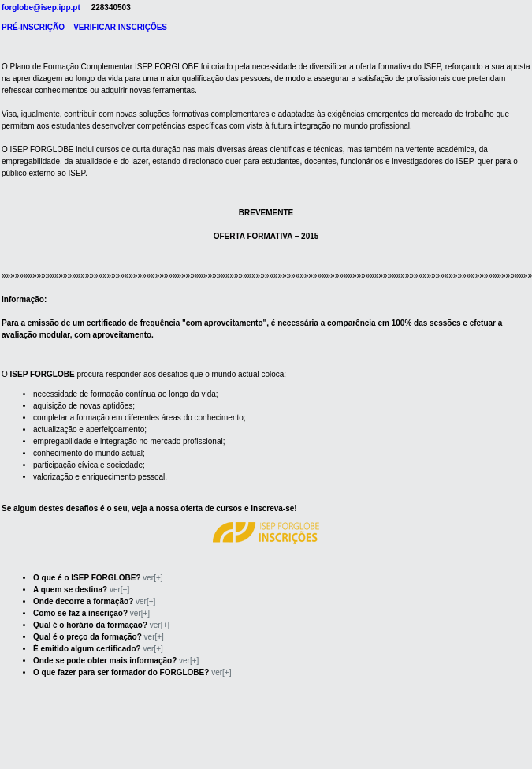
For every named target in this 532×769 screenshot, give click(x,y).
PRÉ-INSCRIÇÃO (33, 27)
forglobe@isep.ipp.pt (41, 7)
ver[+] (153, 578)
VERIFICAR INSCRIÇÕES (120, 27)
